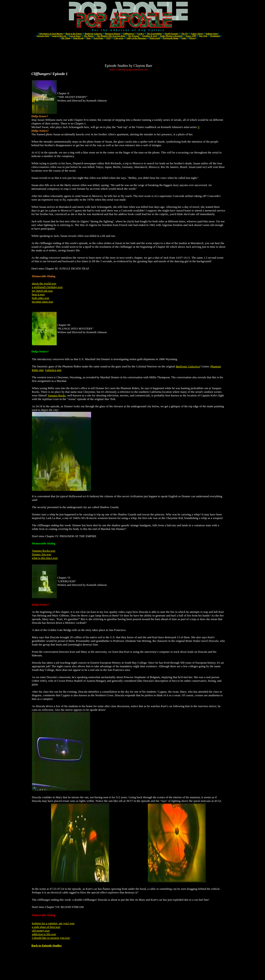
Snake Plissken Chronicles (171, 36)
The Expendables (154, 34)
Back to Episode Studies (47, 945)
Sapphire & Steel (150, 36)
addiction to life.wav (44, 934)
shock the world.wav (44, 283)
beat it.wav (38, 294)
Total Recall (78, 38)
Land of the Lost (59, 36)
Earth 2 (141, 34)
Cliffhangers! (129, 34)
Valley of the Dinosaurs (136, 38)
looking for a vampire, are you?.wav (53, 923)
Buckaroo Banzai (112, 34)
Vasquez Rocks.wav (44, 551)
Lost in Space (75, 36)
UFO (108, 38)
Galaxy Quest (197, 34)
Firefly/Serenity (172, 34)
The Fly (185, 34)
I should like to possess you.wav (51, 938)
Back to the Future (74, 34)
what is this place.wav (45, 558)
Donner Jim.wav (42, 554)
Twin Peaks (98, 38)
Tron (89, 38)
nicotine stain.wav (43, 302)
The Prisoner (134, 36)
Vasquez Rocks (57, 395)
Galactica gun (53, 370)
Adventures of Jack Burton (51, 34)
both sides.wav (41, 298)
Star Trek (203, 36)
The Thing (66, 38)
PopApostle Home (171, 38)
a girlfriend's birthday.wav (47, 287)
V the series (118, 38)
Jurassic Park (43, 36)
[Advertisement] (129, 53)
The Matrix (89, 36)
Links (184, 38)
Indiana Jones (212, 34)
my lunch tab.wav (43, 291)
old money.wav (41, 930)
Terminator (215, 36)
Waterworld (155, 38)
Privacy (193, 38)
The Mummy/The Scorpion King (111, 36)
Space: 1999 (191, 36)
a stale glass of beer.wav (46, 927)
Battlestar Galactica (94, 34)
